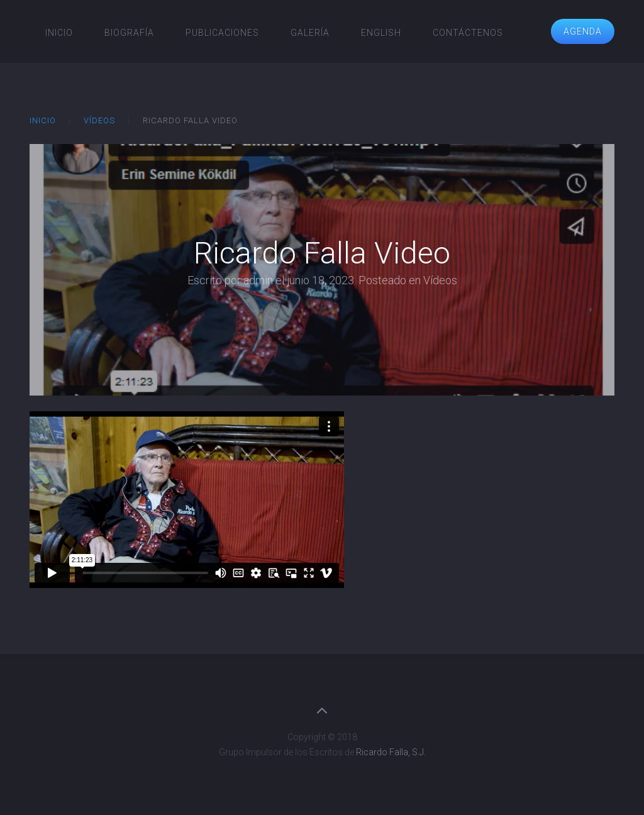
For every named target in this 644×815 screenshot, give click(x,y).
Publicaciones (222, 33)
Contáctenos (468, 33)
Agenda (583, 31)
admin (258, 280)
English (381, 33)
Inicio (59, 33)
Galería (310, 33)
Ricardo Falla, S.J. (391, 752)
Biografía (129, 33)
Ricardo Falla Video (322, 253)
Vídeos (99, 120)
